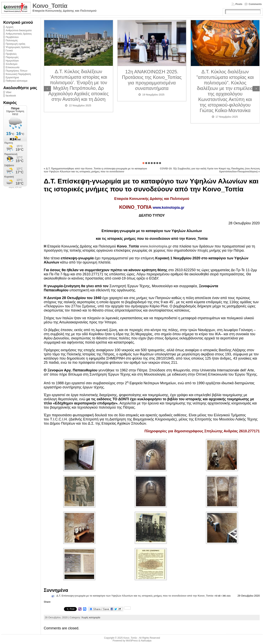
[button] (143, 163)
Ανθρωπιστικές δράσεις (19, 34)
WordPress (132, 641)
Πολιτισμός (12, 40)
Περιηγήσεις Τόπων (17, 71)
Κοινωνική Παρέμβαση (18, 74)
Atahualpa (146, 641)
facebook (11, 96)
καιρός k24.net (15, 187)
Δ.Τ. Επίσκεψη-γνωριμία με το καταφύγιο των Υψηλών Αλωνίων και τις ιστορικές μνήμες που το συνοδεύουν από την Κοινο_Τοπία (135, 596)
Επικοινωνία (13, 67)
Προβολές (11, 54)
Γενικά (9, 51)
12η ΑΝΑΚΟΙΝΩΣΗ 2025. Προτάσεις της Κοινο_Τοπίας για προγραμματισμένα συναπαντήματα (152, 80)
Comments (255, 4)
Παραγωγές (12, 57)
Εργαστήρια (12, 77)
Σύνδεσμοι (12, 64)
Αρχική (10, 27)
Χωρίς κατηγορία (91, 617)
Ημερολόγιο (12, 61)
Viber (9, 92)
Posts (239, 4)
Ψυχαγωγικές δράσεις (18, 47)
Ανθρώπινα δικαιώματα (19, 30)
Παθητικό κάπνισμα (17, 81)
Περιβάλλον (12, 37)
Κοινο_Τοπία (50, 6)
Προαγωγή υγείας (16, 44)
